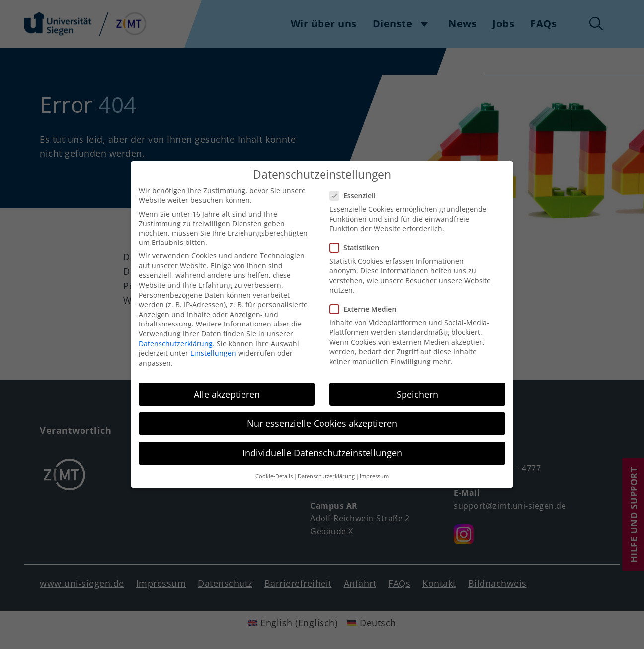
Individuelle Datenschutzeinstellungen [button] (322, 449)
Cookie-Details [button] (274, 473)
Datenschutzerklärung (176, 340)
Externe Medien (366, 306)
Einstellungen (213, 350)
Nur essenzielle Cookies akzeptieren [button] (322, 420)
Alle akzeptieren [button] (227, 391)
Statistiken (358, 244)
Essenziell (356, 192)
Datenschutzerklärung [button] (326, 473)
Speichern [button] (417, 391)
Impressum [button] (374, 473)
